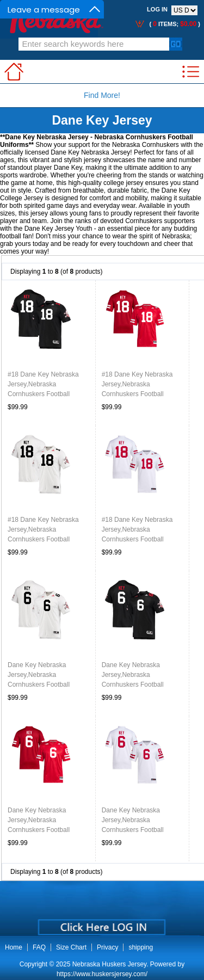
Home (14, 947)
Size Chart (71, 947)
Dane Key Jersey (102, 120)
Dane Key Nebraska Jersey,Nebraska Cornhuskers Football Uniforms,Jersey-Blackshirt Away (47, 685)
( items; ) (174, 24)
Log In (157, 9)
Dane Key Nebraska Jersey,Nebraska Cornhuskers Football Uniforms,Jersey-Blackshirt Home (141, 685)
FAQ (39, 947)
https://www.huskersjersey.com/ (102, 974)
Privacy (107, 947)
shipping (141, 947)
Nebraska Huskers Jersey (110, 964)
